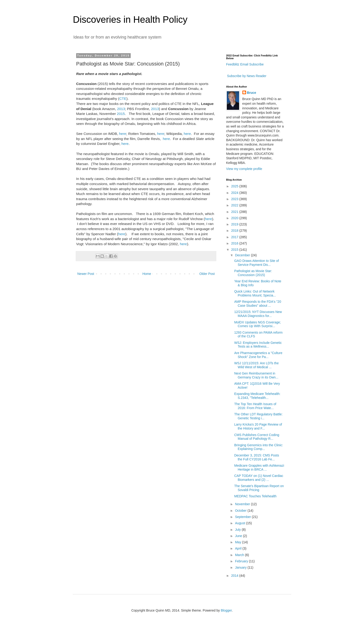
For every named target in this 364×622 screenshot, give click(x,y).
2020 (235, 218)
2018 (235, 231)
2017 (235, 237)
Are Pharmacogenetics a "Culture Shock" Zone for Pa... (258, 355)
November (243, 504)
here (123, 134)
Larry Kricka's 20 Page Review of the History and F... (258, 426)
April (239, 548)
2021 (235, 212)
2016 (235, 243)
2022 (235, 205)
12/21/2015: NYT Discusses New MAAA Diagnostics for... (258, 314)
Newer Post (86, 274)
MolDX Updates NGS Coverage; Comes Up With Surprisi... (258, 324)
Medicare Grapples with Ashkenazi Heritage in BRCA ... (259, 467)
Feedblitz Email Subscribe (245, 64)
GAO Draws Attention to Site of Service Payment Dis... (257, 263)
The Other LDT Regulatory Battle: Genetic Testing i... (258, 416)
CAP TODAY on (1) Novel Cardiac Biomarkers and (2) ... (259, 478)
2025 (235, 186)
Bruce (252, 93)
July (238, 530)
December (243, 255)
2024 (235, 193)
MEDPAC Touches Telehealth (255, 496)
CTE (123, 99)
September (243, 517)
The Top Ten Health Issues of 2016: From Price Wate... (255, 406)
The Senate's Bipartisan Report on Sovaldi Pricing (259, 488)
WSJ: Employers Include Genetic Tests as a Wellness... (258, 345)
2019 (235, 224)
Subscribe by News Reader (246, 76)
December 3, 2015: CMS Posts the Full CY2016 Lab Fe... (257, 457)
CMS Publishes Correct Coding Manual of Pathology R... (257, 437)
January (241, 567)
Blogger (226, 610)
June (239, 536)
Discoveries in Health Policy (130, 20)
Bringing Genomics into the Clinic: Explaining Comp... (259, 447)
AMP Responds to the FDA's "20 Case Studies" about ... (258, 304)
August (240, 523)
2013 (121, 109)
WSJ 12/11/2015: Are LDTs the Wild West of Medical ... (256, 365)
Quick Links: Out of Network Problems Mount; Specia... (255, 293)
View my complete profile (244, 169)
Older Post (207, 274)
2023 (235, 199)
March (240, 555)
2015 (121, 114)
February (242, 561)
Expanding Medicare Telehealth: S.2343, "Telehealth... (257, 396)
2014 (235, 576)
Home (147, 274)
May (238, 542)
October (241, 511)
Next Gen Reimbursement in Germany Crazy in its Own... (256, 375)
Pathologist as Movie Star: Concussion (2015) (253, 273)
